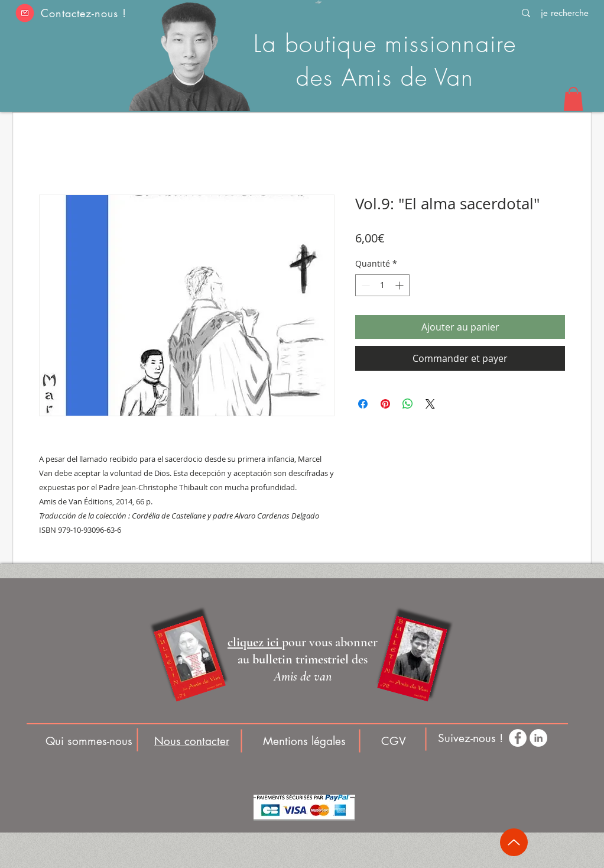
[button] (25, 13)
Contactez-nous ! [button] (83, 13)
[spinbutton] (382, 285)
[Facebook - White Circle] (518, 738)
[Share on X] (430, 404)
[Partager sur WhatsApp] (408, 404)
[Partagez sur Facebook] (363, 404)
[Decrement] (364, 285)
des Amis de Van (385, 77)
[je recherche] (564, 13)
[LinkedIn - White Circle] (538, 738)
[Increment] (400, 285)
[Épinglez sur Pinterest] (385, 404)
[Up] (514, 842)
